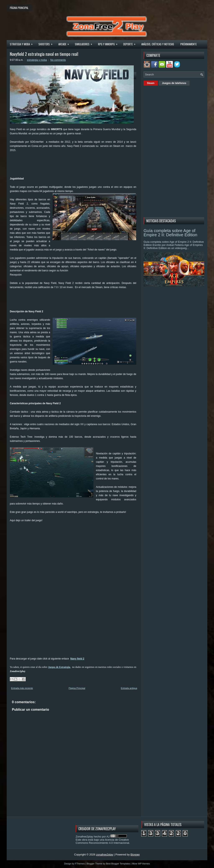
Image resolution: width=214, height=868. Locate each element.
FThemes (80, 864)
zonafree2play (105, 855)
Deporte (131, 43)
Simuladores (85, 43)
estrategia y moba (37, 60)
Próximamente (189, 44)
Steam (151, 83)
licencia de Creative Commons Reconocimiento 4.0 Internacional (102, 841)
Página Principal (77, 688)
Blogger (135, 855)
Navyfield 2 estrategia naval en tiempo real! (44, 54)
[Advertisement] (86, 166)
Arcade (65, 43)
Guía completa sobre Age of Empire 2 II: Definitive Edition (170, 233)
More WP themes (141, 864)
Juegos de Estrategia (59, 667)
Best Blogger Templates (118, 864)
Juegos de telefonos (174, 83)
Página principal (19, 8)
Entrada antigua (129, 688)
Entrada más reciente (22, 688)
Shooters (47, 43)
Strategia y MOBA (23, 43)
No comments (58, 60)
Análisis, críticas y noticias (158, 44)
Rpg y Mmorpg (109, 43)
